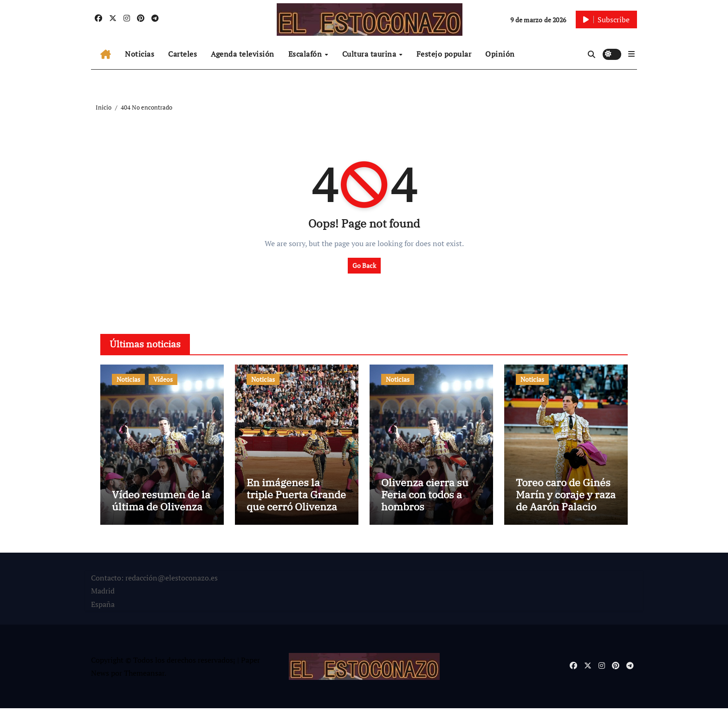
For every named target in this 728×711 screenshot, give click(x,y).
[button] (631, 54)
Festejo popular (444, 54)
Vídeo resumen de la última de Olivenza (161, 503)
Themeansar (144, 676)
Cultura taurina (370, 54)
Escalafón (306, 54)
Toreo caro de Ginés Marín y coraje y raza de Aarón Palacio (566, 497)
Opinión (500, 54)
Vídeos (163, 379)
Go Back (364, 265)
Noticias (140, 54)
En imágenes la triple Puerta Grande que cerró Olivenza (296, 497)
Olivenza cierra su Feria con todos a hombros (425, 497)
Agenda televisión (243, 54)
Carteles (182, 54)
